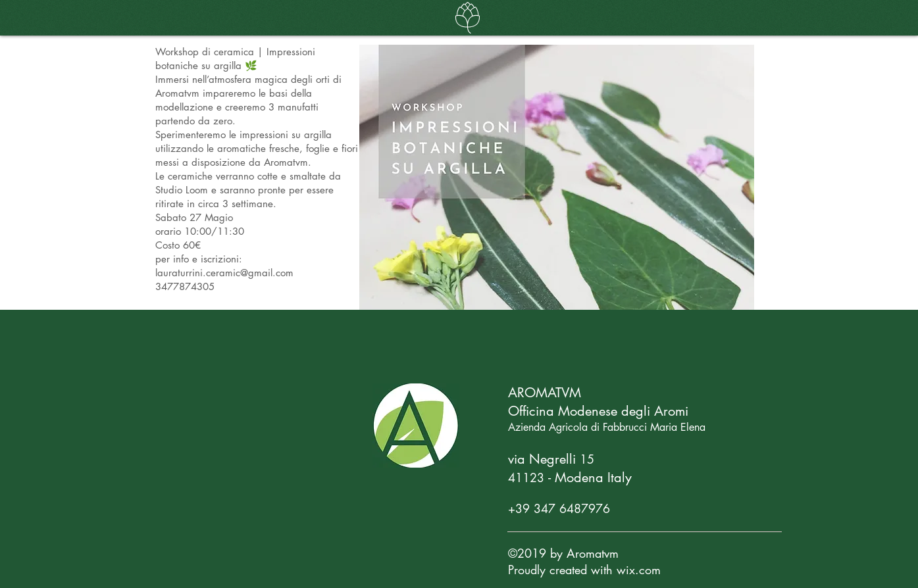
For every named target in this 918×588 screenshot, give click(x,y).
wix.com (639, 570)
